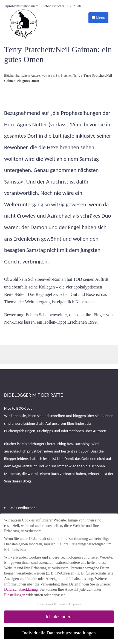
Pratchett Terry (70, 76)
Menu (98, 18)
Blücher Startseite (16, 76)
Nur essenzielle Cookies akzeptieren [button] (60, 604)
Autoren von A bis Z (44, 76)
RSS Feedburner (22, 508)
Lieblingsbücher (53, 6)
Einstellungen (15, 595)
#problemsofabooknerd (22, 6)
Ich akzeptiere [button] (59, 617)
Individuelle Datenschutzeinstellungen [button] (59, 633)
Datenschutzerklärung (21, 589)
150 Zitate (74, 6)
